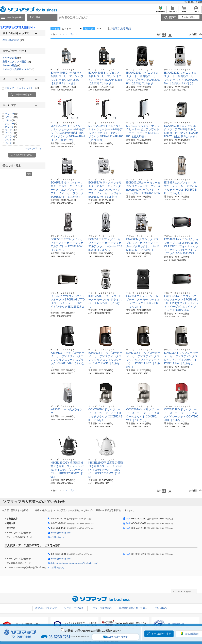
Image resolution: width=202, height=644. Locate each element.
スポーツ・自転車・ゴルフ (18, 69)
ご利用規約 (189, 2)
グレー (10, 120)
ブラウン (11, 136)
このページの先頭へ (183, 592)
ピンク (10, 143)
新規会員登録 (161, 11)
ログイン (196, 11)
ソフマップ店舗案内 (101, 608)
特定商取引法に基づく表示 (133, 608)
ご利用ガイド (172, 11)
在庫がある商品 (13, 40)
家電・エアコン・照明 (17, 62)
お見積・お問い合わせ (115, 637)
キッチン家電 (12, 58)
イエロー (11, 133)
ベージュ (11, 130)
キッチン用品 (11, 65)
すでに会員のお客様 (161, 634)
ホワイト (12, 117)
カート (184, 11)
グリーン (11, 127)
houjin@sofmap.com (61, 533)
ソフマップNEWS (74, 608)
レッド (10, 140)
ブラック (12, 114)
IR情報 (199, 2)
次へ (73, 34)
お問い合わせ (58, 537)
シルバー (11, 124)
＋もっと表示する (33, 149)
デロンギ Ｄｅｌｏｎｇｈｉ (22, 88)
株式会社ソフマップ (46, 608)
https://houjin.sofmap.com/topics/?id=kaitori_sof (74, 563)
